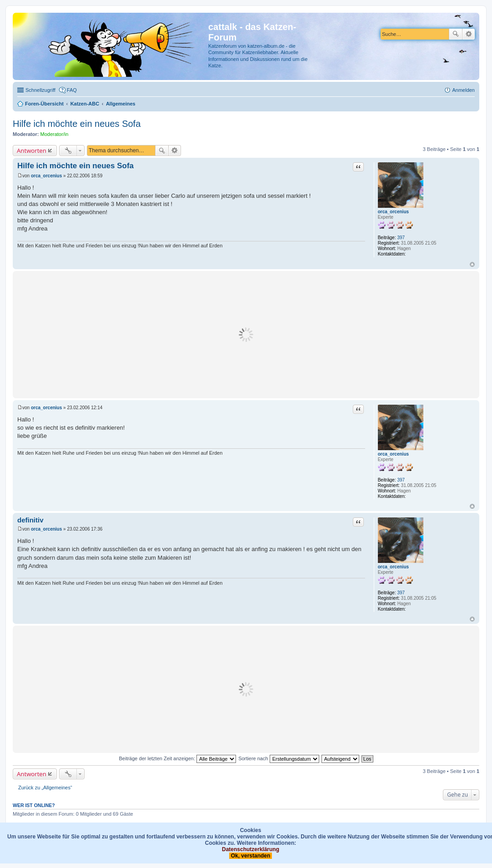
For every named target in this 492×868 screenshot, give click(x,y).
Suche (456, 34)
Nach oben (472, 264)
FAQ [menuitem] (72, 90)
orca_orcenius (393, 212)
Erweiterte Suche (469, 34)
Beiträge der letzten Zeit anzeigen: (177, 758)
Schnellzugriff (40, 90)
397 (401, 238)
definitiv (30, 520)
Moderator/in (55, 134)
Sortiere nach (279, 758)
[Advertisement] (246, 335)
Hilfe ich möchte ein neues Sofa (77, 124)
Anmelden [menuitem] (463, 90)
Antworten (32, 151)
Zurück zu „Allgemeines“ (45, 788)
